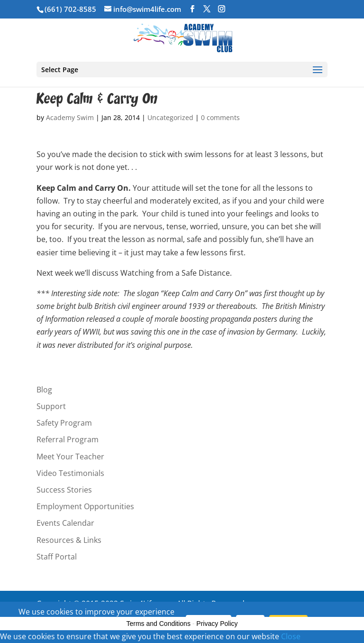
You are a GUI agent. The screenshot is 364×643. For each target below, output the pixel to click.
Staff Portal (57, 557)
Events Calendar (65, 523)
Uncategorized (170, 117)
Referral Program (68, 439)
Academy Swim (70, 117)
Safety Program (64, 423)
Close (291, 636)
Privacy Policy (217, 624)
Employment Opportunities (85, 506)
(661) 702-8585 (70, 9)
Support (51, 406)
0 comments (220, 117)
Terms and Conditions (159, 624)
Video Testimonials (70, 473)
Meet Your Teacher (70, 457)
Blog (44, 390)
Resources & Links (69, 540)
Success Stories (64, 490)
